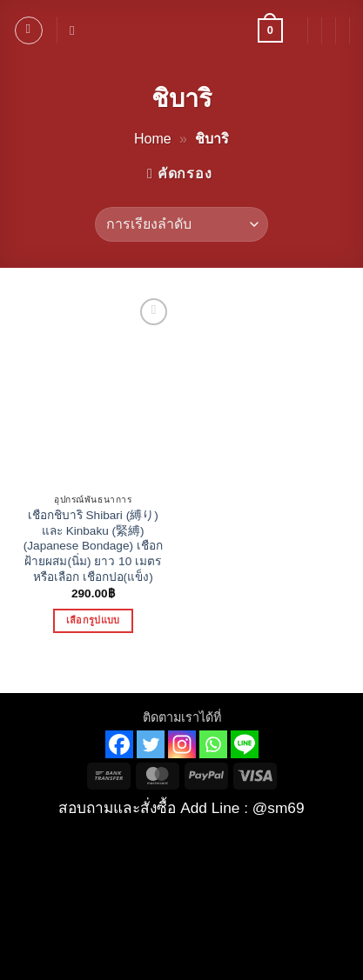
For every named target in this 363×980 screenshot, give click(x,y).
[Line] (245, 744)
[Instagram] (182, 744)
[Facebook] (119, 744)
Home (153, 139)
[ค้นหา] (76, 30)
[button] (29, 30)
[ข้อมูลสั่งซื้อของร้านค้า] (181, 224)
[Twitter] (151, 744)
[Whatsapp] (213, 744)
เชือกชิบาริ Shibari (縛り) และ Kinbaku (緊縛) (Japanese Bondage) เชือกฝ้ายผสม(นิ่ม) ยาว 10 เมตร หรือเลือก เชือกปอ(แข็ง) (93, 546)
